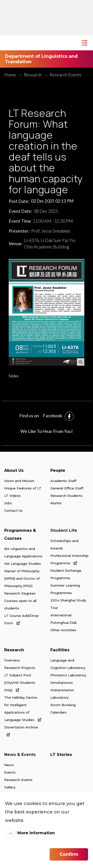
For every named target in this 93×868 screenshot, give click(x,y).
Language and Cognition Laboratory (68, 664)
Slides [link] (14, 376)
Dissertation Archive (21, 731)
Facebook (53, 416)
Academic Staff (63, 481)
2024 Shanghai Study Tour (68, 604)
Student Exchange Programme (66, 574)
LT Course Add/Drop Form (21, 619)
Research (33, 75)
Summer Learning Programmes (65, 589)
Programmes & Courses (20, 534)
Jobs (8, 503)
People (58, 470)
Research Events (65, 75)
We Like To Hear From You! (47, 431)
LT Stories (61, 755)
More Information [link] (36, 833)
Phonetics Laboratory (68, 675)
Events (10, 772)
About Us (14, 470)
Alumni (56, 503)
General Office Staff (67, 488)
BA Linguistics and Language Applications (23, 552)
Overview (12, 660)
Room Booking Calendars (63, 709)
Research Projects (20, 668)
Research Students (66, 496)
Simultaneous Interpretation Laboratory (62, 690)
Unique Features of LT (23, 488)
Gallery (10, 787)
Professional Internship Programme (69, 559)
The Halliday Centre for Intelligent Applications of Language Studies (23, 709)
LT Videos (13, 496)
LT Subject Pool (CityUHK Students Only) (20, 683)
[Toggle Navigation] (84, 43)
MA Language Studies (23, 564)
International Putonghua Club (64, 619)
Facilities (60, 650)
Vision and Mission (19, 481)
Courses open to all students (20, 604)
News (9, 765)
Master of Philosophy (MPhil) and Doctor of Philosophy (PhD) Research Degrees (22, 582)
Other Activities (63, 630)
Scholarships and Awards (64, 544)
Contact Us (13, 510)
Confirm (69, 854)
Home (10, 75)
